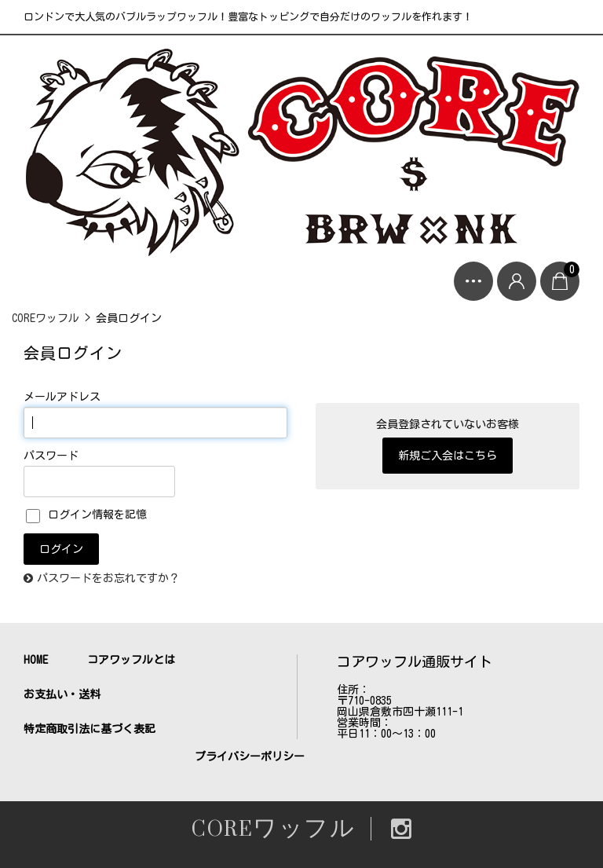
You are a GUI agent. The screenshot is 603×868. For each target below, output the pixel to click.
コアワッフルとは (131, 660)
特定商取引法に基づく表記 (90, 729)
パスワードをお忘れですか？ (108, 578)
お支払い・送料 (62, 694)
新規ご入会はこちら (448, 456)
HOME (36, 660)
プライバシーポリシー (250, 756)
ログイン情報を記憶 (86, 515)
